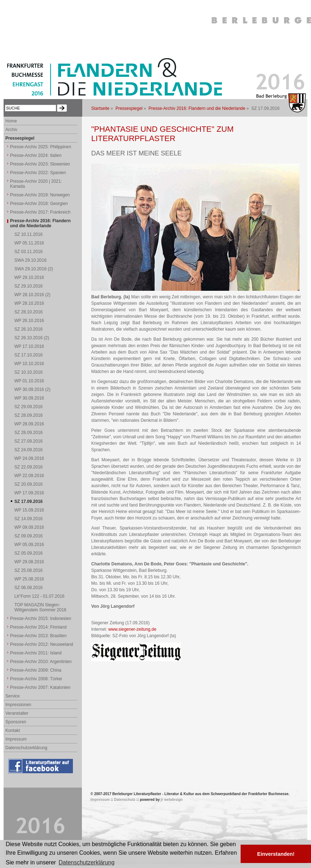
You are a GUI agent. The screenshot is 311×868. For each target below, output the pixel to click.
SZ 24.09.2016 (29, 450)
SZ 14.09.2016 (29, 519)
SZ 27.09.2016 (29, 441)
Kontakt (13, 731)
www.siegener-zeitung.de (132, 629)
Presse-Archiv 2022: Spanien (38, 173)
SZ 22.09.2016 (29, 467)
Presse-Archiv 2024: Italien (36, 155)
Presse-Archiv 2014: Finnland (38, 627)
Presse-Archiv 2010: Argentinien (41, 662)
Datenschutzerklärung (26, 748)
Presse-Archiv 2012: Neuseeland (41, 644)
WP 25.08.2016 (29, 579)
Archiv (11, 130)
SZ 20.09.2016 (29, 484)
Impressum (16, 739)
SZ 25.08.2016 (29, 570)
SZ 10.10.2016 (29, 372)
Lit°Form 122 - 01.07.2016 (40, 596)
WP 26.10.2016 (29, 321)
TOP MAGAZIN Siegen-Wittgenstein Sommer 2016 (40, 607)
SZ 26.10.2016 (29, 329)
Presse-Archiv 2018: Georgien (39, 204)
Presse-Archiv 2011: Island (36, 653)
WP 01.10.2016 (29, 381)
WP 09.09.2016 (29, 527)
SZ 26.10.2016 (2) (32, 338)
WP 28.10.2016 (29, 303)
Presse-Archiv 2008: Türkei (36, 679)
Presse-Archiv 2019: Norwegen (40, 195)
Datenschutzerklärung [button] (87, 862)
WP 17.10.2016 (29, 346)
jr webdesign (172, 800)
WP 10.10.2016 (29, 364)
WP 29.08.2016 (29, 562)
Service (13, 696)
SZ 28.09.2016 (29, 415)
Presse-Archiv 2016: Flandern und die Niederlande (197, 108)
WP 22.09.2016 (29, 476)
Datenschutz (125, 800)
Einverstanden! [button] (276, 854)
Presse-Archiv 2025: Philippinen (41, 147)
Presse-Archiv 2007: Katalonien (40, 687)
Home (11, 121)
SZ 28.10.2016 (29, 312)
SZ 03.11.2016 (29, 252)
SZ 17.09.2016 (29, 501)
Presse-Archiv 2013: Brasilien (38, 636)
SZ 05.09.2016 (29, 553)
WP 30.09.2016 (29, 398)
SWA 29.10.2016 (31, 260)
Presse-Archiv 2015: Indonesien (41, 619)
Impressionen (18, 705)
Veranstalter (17, 713)
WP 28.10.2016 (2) (33, 295)
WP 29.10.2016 (29, 277)
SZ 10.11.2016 (29, 234)
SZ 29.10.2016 (29, 286)
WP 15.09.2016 (29, 510)
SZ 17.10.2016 (29, 355)
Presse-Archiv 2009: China (36, 670)
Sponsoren (16, 722)
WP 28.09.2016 (29, 424)
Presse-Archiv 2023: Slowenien (40, 164)
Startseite (100, 108)
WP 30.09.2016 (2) (33, 389)
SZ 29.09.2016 (29, 407)
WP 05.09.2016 (29, 545)
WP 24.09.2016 (29, 458)
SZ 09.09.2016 (29, 536)
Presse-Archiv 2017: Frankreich (40, 212)
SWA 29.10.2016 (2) (34, 269)
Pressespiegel (129, 108)
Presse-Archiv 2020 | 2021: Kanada (36, 184)
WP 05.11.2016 (29, 243)
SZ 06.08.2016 (29, 588)
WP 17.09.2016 (29, 493)
